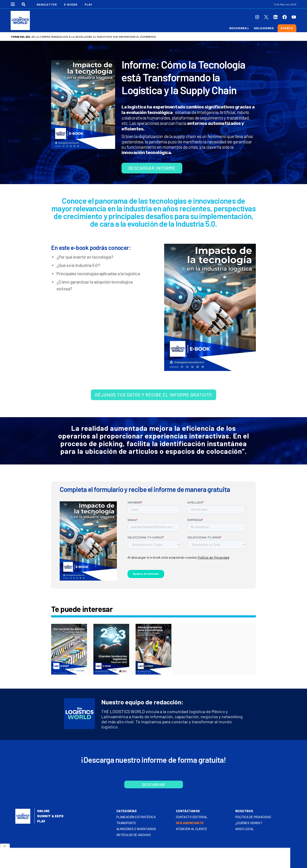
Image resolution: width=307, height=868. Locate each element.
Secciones (238, 28)
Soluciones (264, 28)
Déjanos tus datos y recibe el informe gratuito (153, 395)
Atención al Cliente (192, 829)
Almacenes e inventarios (136, 829)
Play (88, 5)
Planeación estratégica (136, 817)
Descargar (154, 784)
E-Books (71, 5)
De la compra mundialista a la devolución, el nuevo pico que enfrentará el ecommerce (94, 37)
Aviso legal (245, 829)
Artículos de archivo (134, 835)
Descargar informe (152, 168)
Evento (287, 28)
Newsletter (47, 5)
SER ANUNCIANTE (190, 823)
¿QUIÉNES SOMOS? (249, 823)
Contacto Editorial (192, 817)
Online (43, 811)
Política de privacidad (253, 817)
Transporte (126, 823)
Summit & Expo (50, 816)
